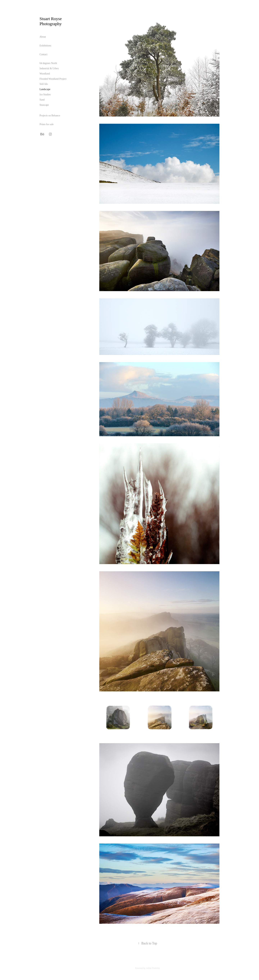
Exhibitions (45, 46)
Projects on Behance (50, 116)
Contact (44, 54)
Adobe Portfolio (153, 968)
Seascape (44, 105)
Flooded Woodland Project (53, 79)
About (43, 37)
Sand (42, 100)
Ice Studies (45, 94)
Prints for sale (47, 124)
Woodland (45, 74)
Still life (44, 84)
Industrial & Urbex (49, 68)
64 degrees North (48, 63)
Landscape (45, 89)
